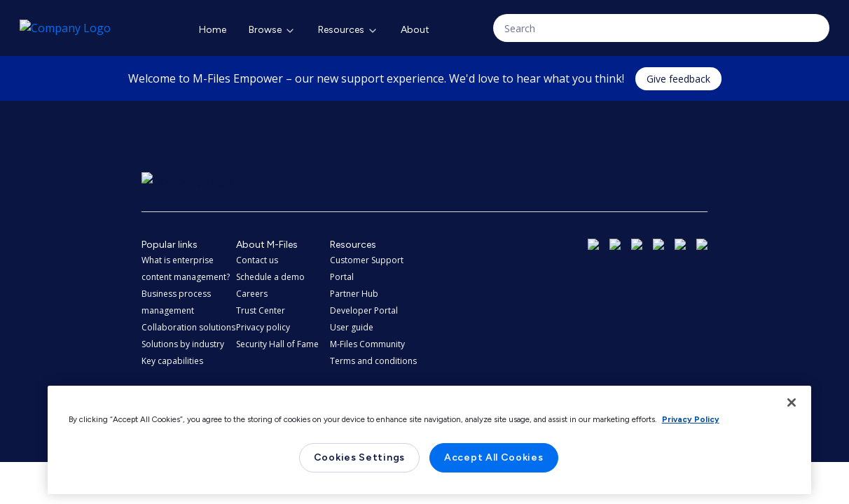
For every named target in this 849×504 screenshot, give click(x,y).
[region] (430, 440)
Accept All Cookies (494, 457)
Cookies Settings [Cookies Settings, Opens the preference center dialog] (359, 457)
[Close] (792, 402)
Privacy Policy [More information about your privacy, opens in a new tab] (691, 419)
